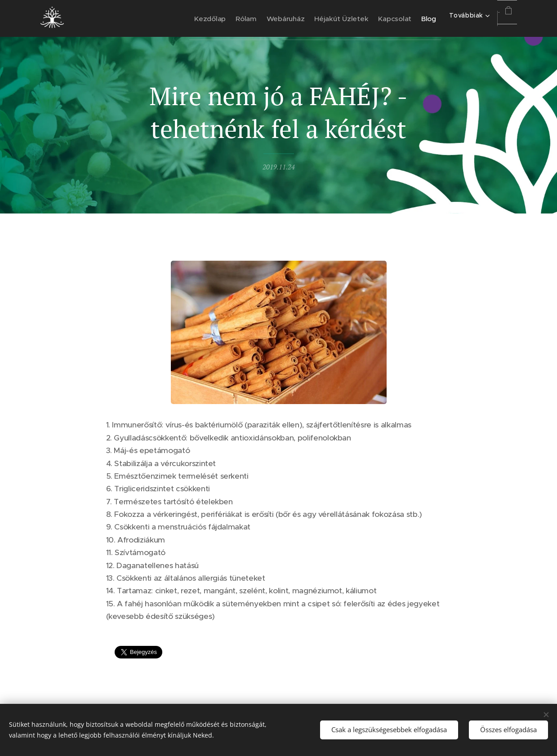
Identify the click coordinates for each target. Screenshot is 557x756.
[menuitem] (156, 18)
